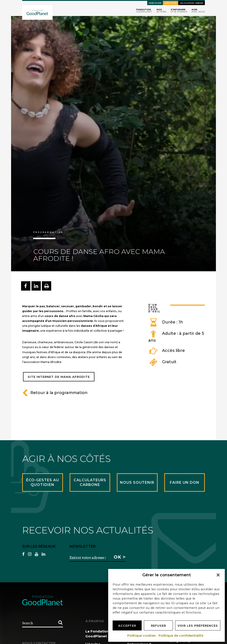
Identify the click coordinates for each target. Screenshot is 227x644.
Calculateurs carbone (192, 3)
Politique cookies (142, 636)
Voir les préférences (198, 626)
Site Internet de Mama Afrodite (59, 377)
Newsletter (171, 3)
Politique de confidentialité (181, 636)
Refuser (159, 626)
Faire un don (155, 3)
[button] (218, 575)
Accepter (127, 626)
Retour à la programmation (55, 393)
